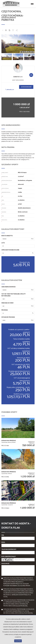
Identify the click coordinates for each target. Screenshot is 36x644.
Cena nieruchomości (8, 287)
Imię (3, 535)
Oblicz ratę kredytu (24, 112)
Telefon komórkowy (9, 550)
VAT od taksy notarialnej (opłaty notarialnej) (13, 295)
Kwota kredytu (7, 236)
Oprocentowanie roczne (10, 250)
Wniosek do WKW (7, 303)
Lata (3, 243)
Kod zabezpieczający (9, 557)
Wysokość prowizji (8, 317)
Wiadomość (5, 564)
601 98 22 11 (10, 90)
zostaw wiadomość (26, 87)
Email (3, 542)
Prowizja (5, 310)
